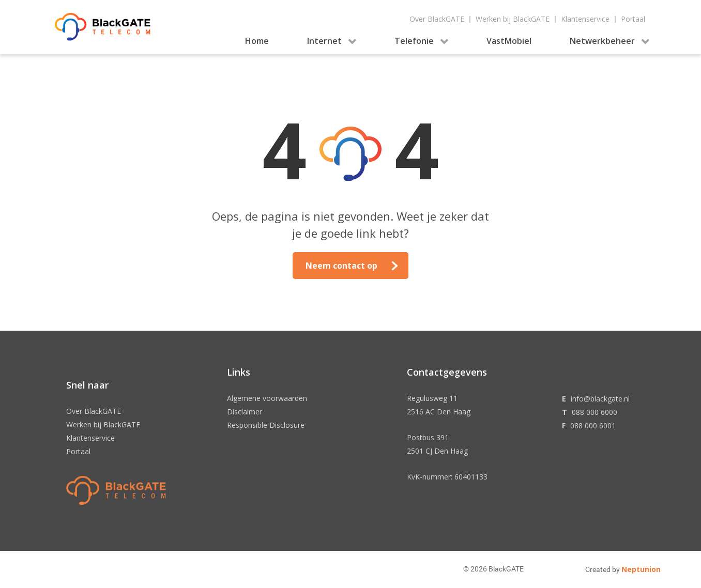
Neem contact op (341, 266)
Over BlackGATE (437, 19)
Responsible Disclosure (266, 425)
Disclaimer (245, 412)
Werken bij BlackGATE (513, 19)
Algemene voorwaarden (267, 398)
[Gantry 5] (103, 27)
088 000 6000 (595, 412)
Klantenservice (585, 19)
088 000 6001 (593, 425)
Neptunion (641, 569)
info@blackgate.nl (600, 399)
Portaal (633, 19)
